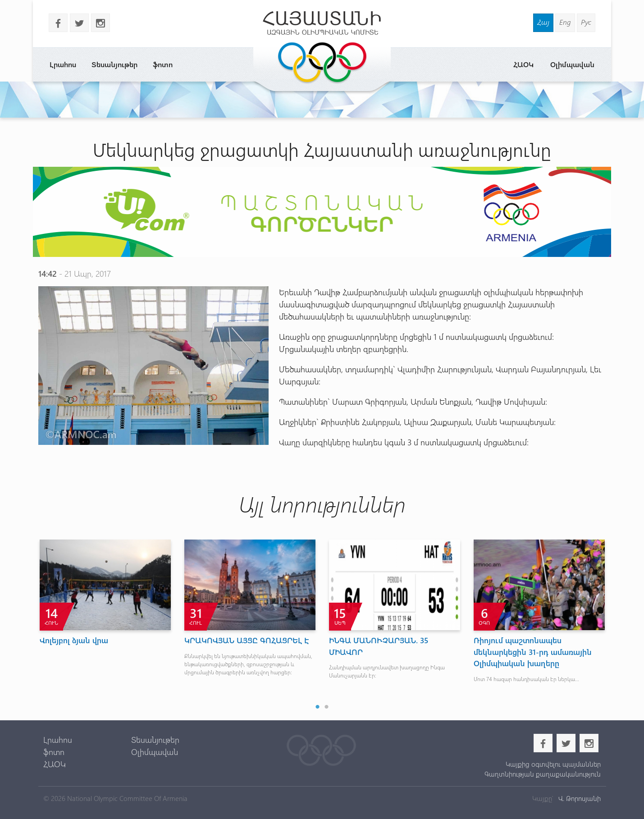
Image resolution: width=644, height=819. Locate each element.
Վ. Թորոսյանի (579, 798)
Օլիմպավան (572, 64)
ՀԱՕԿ (523, 64)
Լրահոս (63, 64)
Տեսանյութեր (114, 64)
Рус (586, 22)
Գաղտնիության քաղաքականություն (543, 774)
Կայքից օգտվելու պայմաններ (553, 764)
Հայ (543, 22)
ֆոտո (163, 64)
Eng (565, 22)
